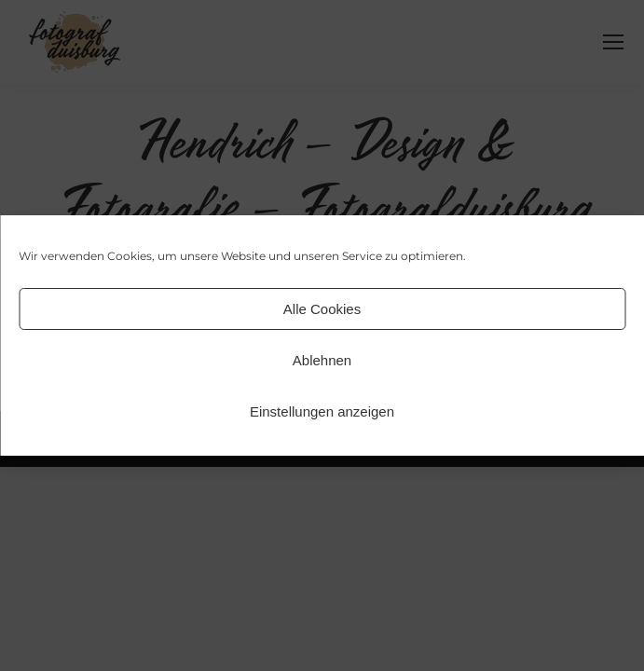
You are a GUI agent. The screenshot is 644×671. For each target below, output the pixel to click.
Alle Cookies (322, 309)
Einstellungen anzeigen (322, 411)
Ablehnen (322, 360)
